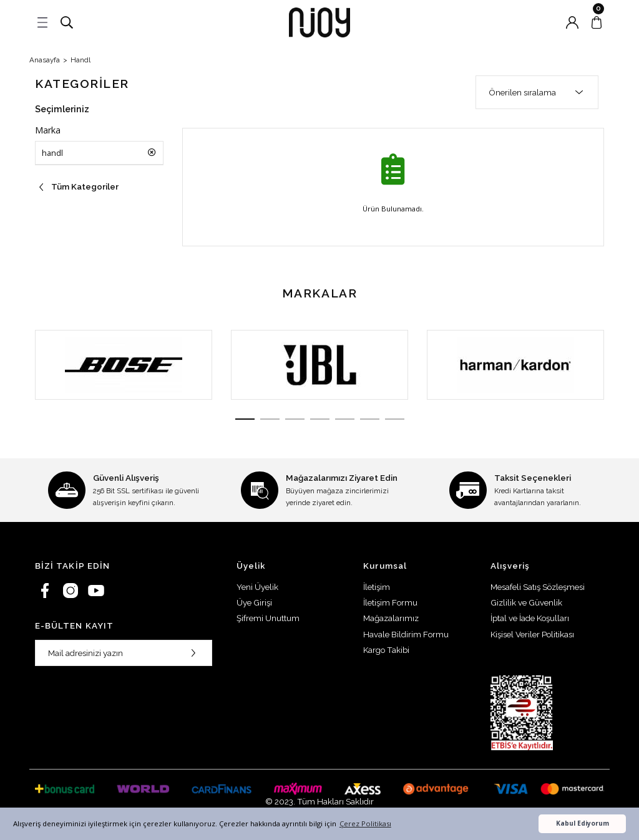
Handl (80, 60)
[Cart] (597, 22)
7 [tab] (404, 419)
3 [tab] (291, 419)
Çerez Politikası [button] (365, 823)
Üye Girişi (254, 602)
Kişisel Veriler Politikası (532, 634)
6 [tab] (376, 419)
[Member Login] (572, 22)
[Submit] (193, 653)
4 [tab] (319, 419)
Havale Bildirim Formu (406, 634)
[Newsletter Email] (124, 653)
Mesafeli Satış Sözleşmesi (538, 587)
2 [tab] (263, 419)
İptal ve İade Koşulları (530, 618)
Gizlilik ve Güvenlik (526, 602)
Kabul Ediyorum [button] (583, 823)
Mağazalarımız (391, 618)
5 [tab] (348, 419)
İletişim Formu (390, 602)
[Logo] (319, 22)
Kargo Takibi (386, 650)
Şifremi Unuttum (268, 618)
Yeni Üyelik (257, 587)
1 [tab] (235, 419)
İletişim (377, 587)
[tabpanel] (124, 365)
